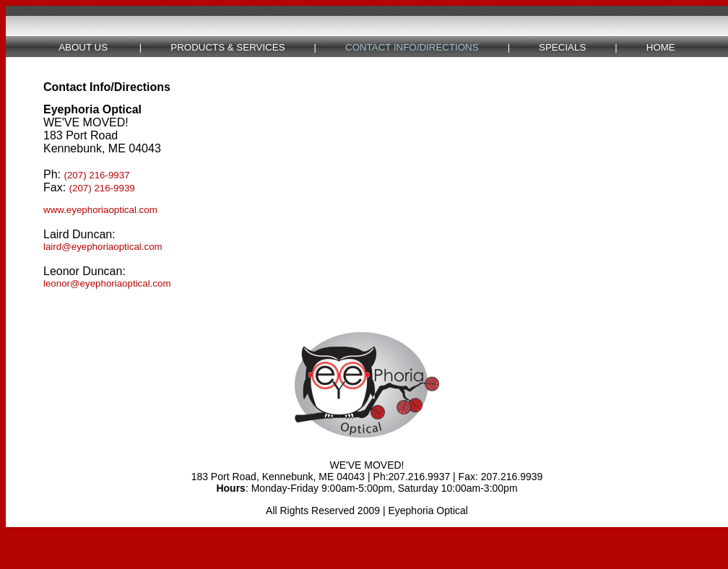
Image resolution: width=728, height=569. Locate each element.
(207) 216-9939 (102, 188)
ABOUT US (83, 47)
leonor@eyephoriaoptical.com (107, 283)
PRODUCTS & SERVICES (227, 47)
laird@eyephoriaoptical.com (103, 247)
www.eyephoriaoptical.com (100, 210)
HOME (661, 47)
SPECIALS (562, 47)
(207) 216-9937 (96, 175)
